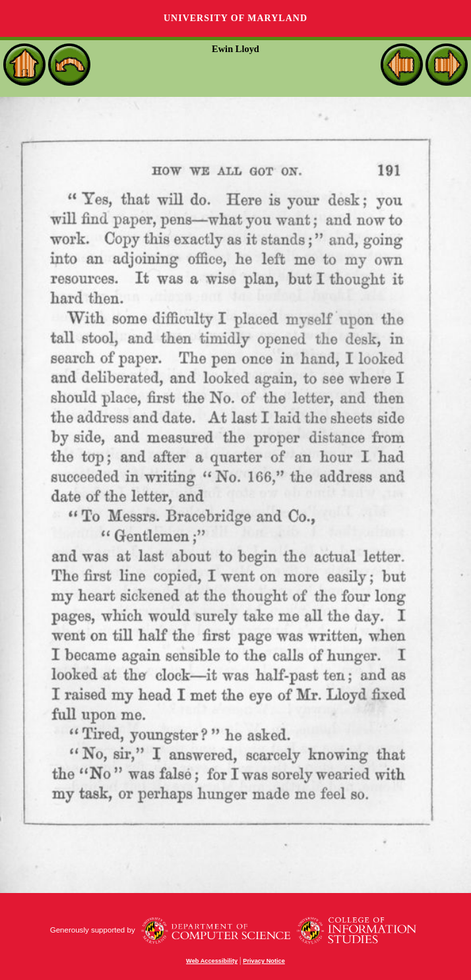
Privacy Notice (264, 961)
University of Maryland (235, 18)
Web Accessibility (212, 961)
